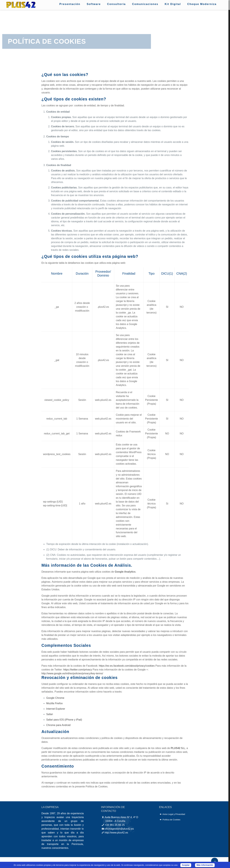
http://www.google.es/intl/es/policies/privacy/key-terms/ (72, 673)
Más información (205, 865)
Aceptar (186, 865)
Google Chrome (55, 698)
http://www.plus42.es (116, 833)
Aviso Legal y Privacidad (174, 814)
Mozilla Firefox (54, 703)
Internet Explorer (56, 709)
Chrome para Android (58, 725)
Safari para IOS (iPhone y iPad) (64, 720)
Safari (50, 714)
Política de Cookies (171, 820)
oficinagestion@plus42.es (119, 829)
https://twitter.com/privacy (78, 670)
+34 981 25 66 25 (115, 825)
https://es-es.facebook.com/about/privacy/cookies (127, 666)
